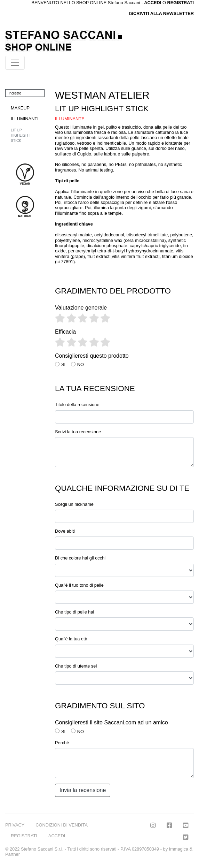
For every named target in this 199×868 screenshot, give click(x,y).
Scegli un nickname (74, 504)
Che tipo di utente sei (76, 666)
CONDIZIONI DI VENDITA (62, 825)
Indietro (15, 93)
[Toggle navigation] (15, 63)
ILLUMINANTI (25, 119)
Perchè (62, 743)
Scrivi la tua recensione (78, 432)
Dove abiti (65, 531)
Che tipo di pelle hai (74, 612)
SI (63, 364)
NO (81, 364)
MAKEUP (20, 108)
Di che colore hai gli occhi (80, 558)
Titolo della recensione (77, 405)
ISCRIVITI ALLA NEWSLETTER (161, 13)
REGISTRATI (180, 3)
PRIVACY (15, 825)
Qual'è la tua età (71, 639)
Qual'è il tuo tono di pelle (79, 585)
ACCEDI (57, 836)
